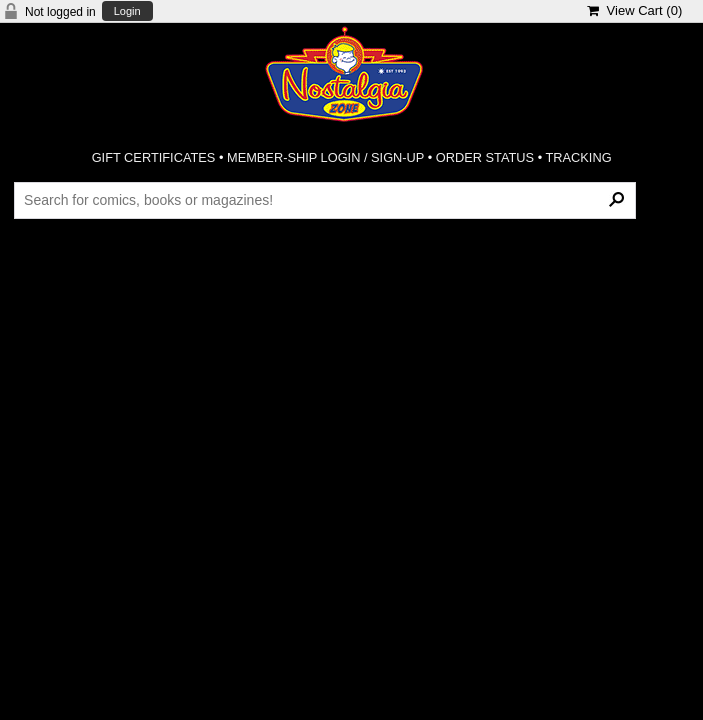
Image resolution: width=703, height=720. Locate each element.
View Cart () (634, 10)
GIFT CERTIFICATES (154, 157)
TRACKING (579, 157)
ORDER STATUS (485, 157)
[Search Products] (325, 200)
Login (127, 11)
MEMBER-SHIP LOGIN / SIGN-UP (325, 157)
